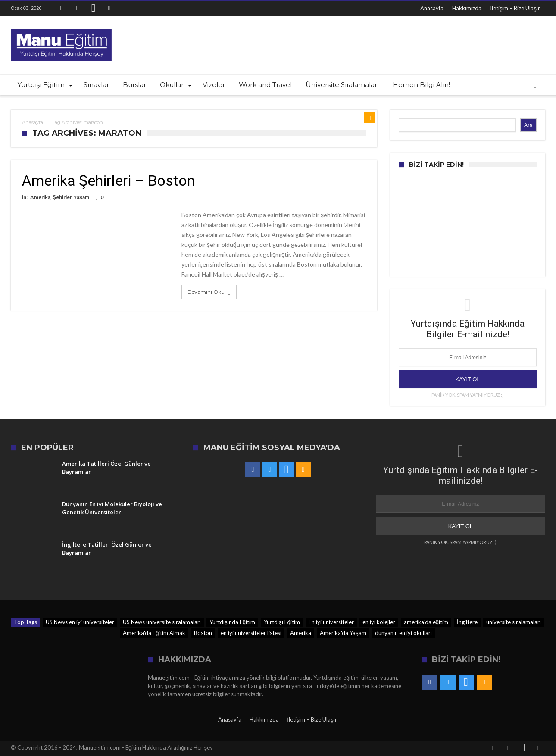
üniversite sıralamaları (514, 622)
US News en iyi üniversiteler (80, 622)
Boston (203, 633)
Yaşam (81, 197)
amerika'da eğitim (426, 622)
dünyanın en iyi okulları (403, 633)
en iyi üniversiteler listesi (251, 633)
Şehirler (62, 197)
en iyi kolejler (379, 622)
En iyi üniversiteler (331, 622)
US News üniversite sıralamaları (162, 622)
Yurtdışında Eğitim (232, 622)
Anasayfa (432, 8)
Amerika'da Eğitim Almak (154, 633)
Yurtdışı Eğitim (282, 622)
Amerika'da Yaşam (343, 633)
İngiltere (467, 622)
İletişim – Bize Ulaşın (515, 8)
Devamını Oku (210, 292)
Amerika (40, 197)
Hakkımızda (467, 8)
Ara (528, 125)
